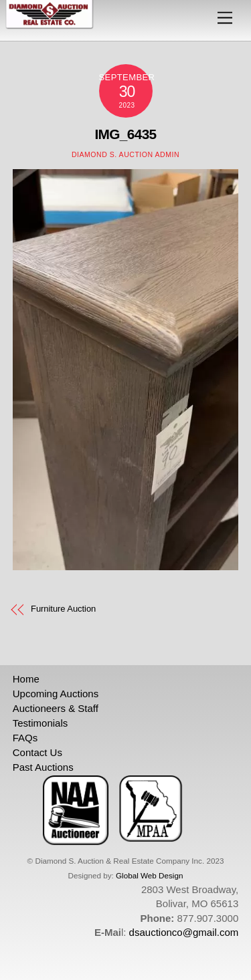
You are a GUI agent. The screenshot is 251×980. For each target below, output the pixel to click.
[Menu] (225, 18)
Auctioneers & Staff (56, 708)
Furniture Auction (63, 609)
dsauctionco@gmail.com (184, 932)
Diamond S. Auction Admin (125, 154)
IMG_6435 (125, 134)
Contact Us (37, 752)
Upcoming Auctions (56, 694)
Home (26, 679)
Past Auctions (43, 767)
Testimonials (40, 723)
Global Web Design (149, 875)
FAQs (25, 738)
